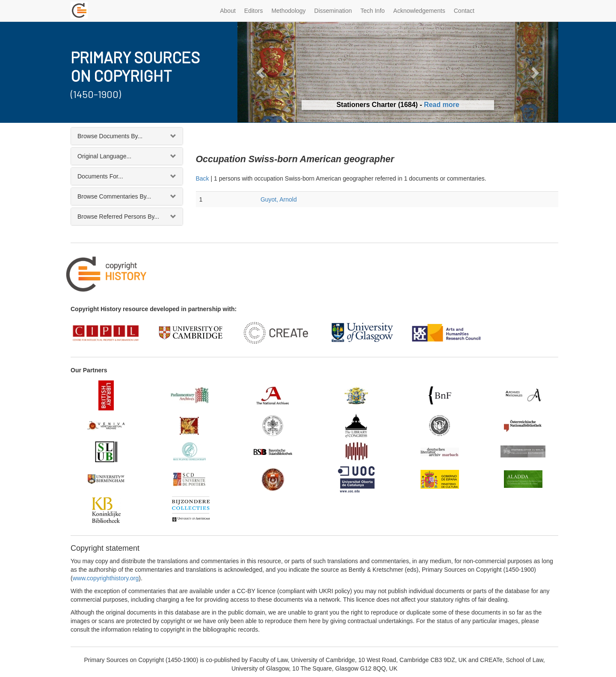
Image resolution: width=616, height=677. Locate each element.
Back (203, 178)
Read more (442, 105)
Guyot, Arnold (279, 199)
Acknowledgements (419, 11)
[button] (262, 72)
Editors (254, 11)
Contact (464, 11)
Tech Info (373, 11)
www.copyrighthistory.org (106, 578)
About (228, 11)
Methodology (288, 11)
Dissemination (333, 11)
